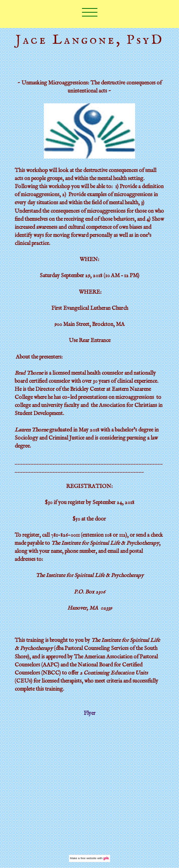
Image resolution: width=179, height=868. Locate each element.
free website (88, 858)
